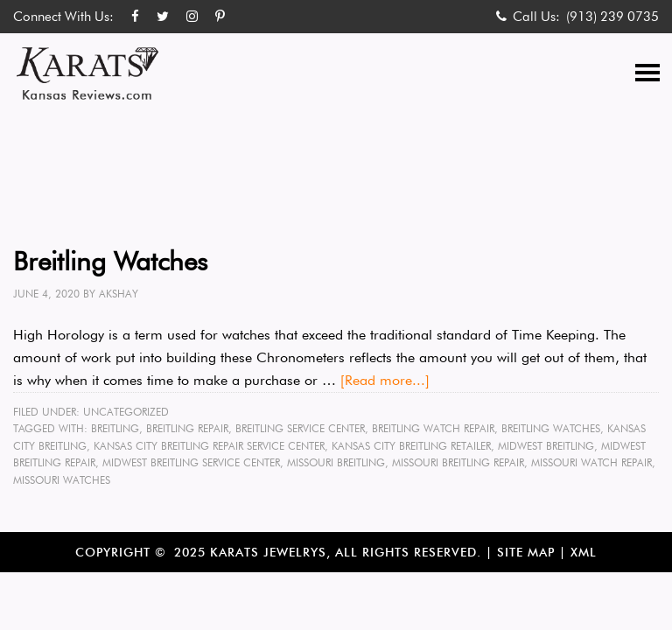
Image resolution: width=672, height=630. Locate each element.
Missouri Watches (62, 480)
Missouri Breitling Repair (458, 462)
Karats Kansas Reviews (87, 73)
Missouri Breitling (336, 462)
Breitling (115, 428)
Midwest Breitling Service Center (191, 462)
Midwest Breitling (546, 446)
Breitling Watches (110, 261)
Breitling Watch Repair (433, 428)
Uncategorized (126, 412)
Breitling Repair (187, 428)
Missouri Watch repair (591, 462)
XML (584, 552)
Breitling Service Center (300, 428)
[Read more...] (385, 380)
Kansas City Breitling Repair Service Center (209, 446)
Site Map (526, 552)
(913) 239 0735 (612, 17)
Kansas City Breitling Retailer (411, 446)
